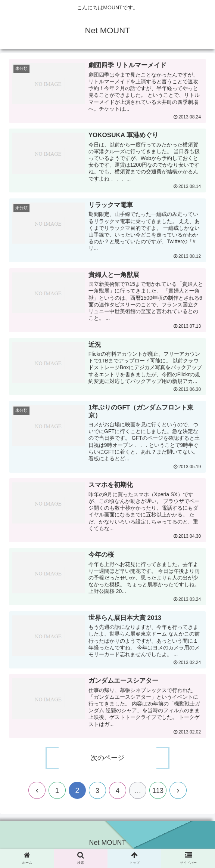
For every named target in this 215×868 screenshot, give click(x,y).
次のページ (107, 762)
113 (158, 794)
